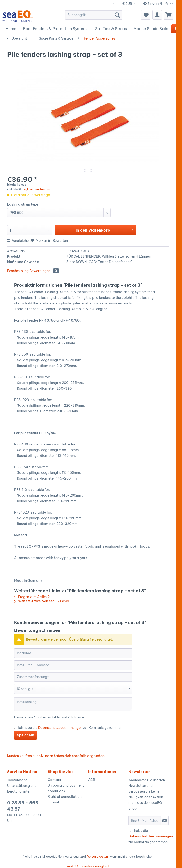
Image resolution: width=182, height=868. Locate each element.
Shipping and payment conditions (66, 788)
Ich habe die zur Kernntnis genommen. (71, 728)
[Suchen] (117, 15)
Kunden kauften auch (24, 756)
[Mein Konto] (157, 15)
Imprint (53, 802)
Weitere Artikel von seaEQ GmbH (42, 601)
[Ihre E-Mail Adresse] (145, 821)
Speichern (26, 735)
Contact (55, 780)
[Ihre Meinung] (73, 704)
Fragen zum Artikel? (32, 597)
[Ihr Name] (73, 653)
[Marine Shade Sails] (151, 29)
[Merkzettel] (146, 15)
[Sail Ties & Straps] (111, 29)
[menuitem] (94, 15)
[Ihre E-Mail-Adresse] (73, 665)
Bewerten (57, 241)
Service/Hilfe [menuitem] (156, 4)
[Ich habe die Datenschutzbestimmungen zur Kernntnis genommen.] (16, 727)
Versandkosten (98, 857)
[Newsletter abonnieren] (165, 821)
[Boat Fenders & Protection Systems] (56, 29)
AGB (92, 780)
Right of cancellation (65, 797)
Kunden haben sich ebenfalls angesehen (73, 756)
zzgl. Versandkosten (36, 189)
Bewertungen (44, 271)
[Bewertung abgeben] (73, 689)
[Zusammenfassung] (73, 677)
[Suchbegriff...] (94, 15)
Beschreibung (18, 271)
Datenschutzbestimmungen (60, 728)
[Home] (11, 29)
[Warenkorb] (168, 15)
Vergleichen (19, 241)
